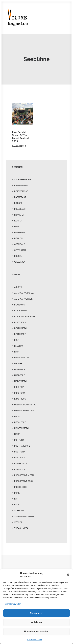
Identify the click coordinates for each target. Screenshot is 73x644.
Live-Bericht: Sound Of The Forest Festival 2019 (20, 137)
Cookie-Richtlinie (35, 639)
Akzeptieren (36, 613)
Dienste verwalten (13, 604)
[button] (68, 575)
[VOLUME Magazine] (18, 18)
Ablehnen (36, 622)
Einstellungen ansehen (36, 632)
